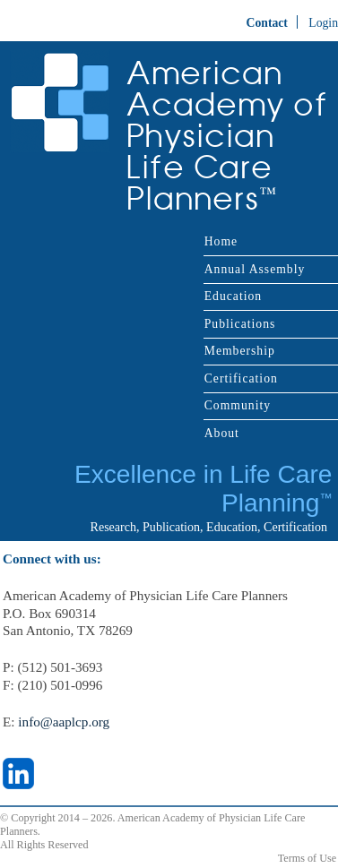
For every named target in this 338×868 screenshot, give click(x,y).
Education (233, 296)
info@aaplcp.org (64, 722)
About (222, 433)
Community (238, 405)
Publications (240, 324)
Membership (240, 351)
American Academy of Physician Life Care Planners (227, 136)
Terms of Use (307, 858)
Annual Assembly (255, 269)
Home (221, 241)
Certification (241, 378)
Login (323, 23)
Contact (267, 23)
